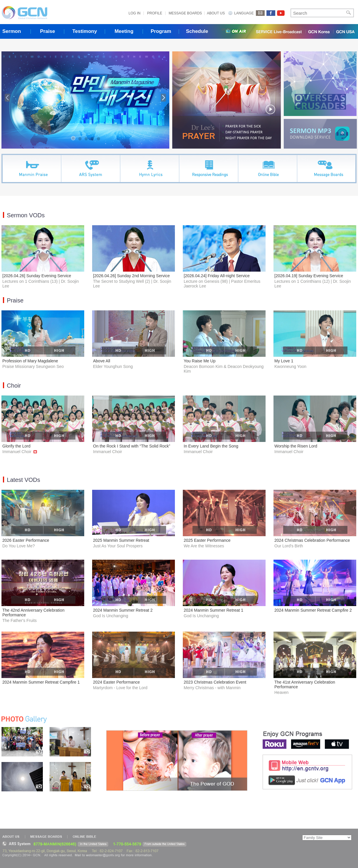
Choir (14, 386)
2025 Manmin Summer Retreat (121, 540)
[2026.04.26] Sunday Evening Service (37, 276)
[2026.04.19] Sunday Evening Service (309, 276)
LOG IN (135, 13)
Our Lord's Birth (289, 546)
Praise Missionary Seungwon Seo (33, 366)
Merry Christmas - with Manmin (212, 688)
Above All (102, 361)
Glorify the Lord (16, 446)
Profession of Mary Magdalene (30, 361)
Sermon (12, 31)
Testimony (85, 31)
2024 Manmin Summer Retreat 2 (123, 610)
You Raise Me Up (200, 361)
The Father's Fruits (20, 620)
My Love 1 (284, 361)
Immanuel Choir (20, 452)
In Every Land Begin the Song (211, 446)
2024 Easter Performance (116, 682)
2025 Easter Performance (207, 540)
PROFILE (154, 13)
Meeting (124, 31)
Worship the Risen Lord (296, 446)
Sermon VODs (26, 215)
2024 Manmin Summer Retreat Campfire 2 (313, 610)
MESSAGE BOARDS (185, 13)
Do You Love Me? (19, 546)
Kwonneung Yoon (290, 366)
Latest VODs (23, 480)
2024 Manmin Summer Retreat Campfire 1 (41, 682)
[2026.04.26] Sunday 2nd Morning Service (131, 276)
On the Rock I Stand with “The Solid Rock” (132, 446)
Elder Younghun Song (113, 366)
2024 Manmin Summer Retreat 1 (213, 610)
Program (161, 31)
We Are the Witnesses (204, 546)
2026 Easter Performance (26, 540)
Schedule (197, 31)
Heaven (281, 692)
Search (349, 13)
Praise (47, 31)
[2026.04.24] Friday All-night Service (217, 276)
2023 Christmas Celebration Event (215, 682)
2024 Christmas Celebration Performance (312, 540)
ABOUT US (216, 13)
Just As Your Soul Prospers (118, 546)
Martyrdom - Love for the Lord (120, 688)
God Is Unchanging (111, 616)
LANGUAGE (244, 13)
